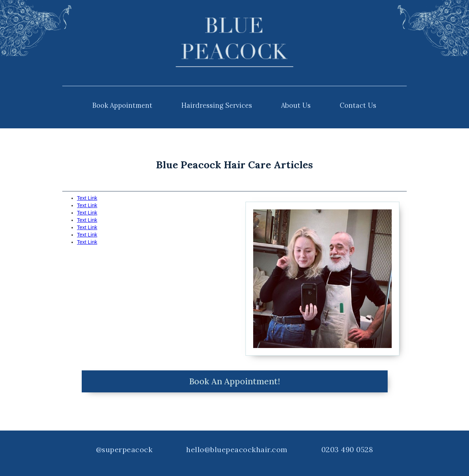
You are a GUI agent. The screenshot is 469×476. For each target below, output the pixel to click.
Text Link (87, 198)
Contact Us (358, 105)
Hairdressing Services (217, 105)
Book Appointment (122, 105)
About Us (296, 105)
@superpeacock (124, 450)
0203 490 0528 (347, 450)
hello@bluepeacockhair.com (237, 450)
